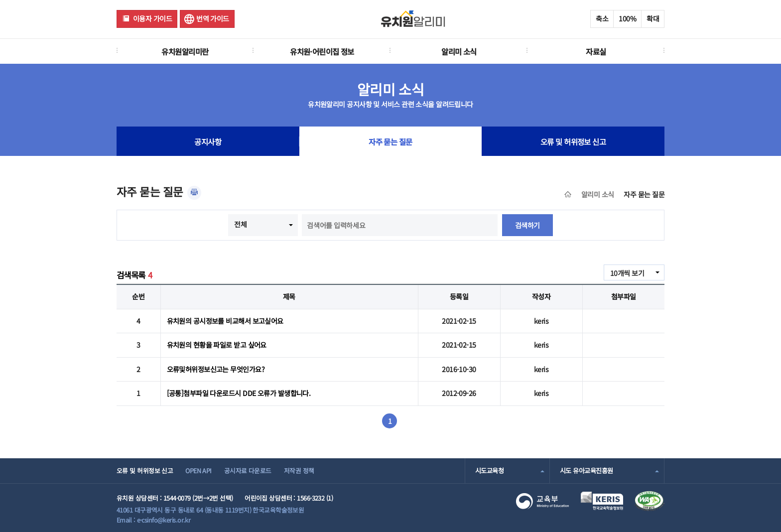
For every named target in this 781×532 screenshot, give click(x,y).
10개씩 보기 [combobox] (627, 273)
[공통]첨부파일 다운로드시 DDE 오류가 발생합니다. (239, 393)
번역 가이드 (213, 18)
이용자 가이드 (152, 18)
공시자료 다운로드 (248, 470)
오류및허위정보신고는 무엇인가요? (216, 369)
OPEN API (198, 470)
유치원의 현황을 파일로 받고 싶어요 (217, 345)
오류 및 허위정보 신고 (573, 141)
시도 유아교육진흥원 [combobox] (586, 470)
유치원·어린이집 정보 (322, 51)
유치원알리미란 (185, 51)
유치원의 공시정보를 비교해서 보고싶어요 (225, 321)
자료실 (596, 51)
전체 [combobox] (240, 224)
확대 (653, 18)
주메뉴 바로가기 (0, 0)
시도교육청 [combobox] (489, 470)
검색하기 (527, 225)
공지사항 (208, 141)
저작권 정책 (299, 470)
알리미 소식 (459, 51)
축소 (602, 18)
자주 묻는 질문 (390, 141)
